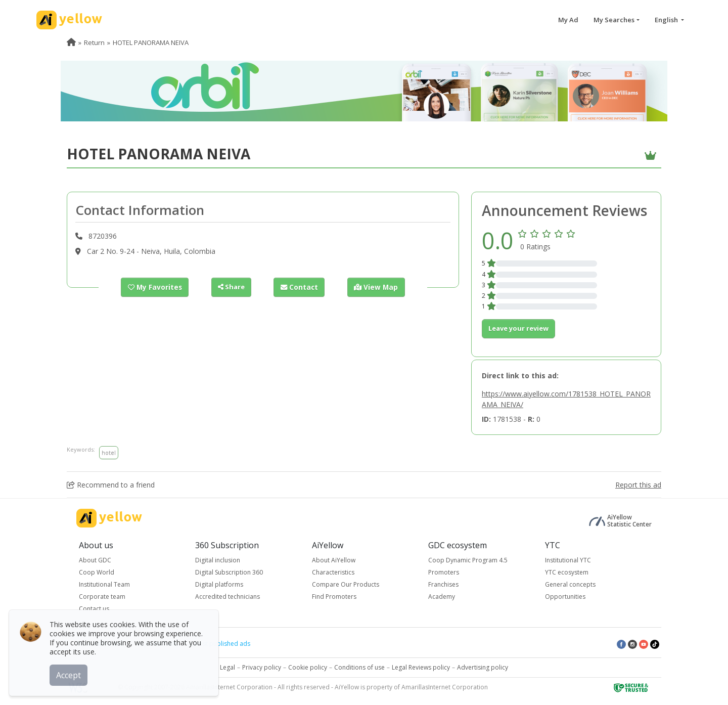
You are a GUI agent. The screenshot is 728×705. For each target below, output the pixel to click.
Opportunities (565, 597)
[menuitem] (71, 42)
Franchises (443, 584)
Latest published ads (220, 644)
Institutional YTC (568, 560)
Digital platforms (219, 584)
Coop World (97, 572)
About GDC (95, 560)
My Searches (614, 20)
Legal (227, 667)
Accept (70, 674)
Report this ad (638, 485)
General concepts (570, 584)
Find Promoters (334, 597)
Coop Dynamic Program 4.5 (468, 560)
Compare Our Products (346, 584)
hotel (109, 452)
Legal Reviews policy (421, 667)
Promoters (444, 572)
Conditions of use (359, 667)
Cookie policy (308, 667)
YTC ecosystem (567, 572)
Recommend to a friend (111, 485)
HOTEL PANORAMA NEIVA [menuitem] (151, 42)
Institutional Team (104, 584)
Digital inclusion (218, 560)
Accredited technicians (227, 597)
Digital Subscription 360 (229, 572)
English (667, 20)
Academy (442, 597)
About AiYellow (334, 560)
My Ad (568, 20)
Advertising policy (483, 667)
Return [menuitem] (94, 42)
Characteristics (333, 572)
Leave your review (518, 328)
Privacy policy (262, 667)
